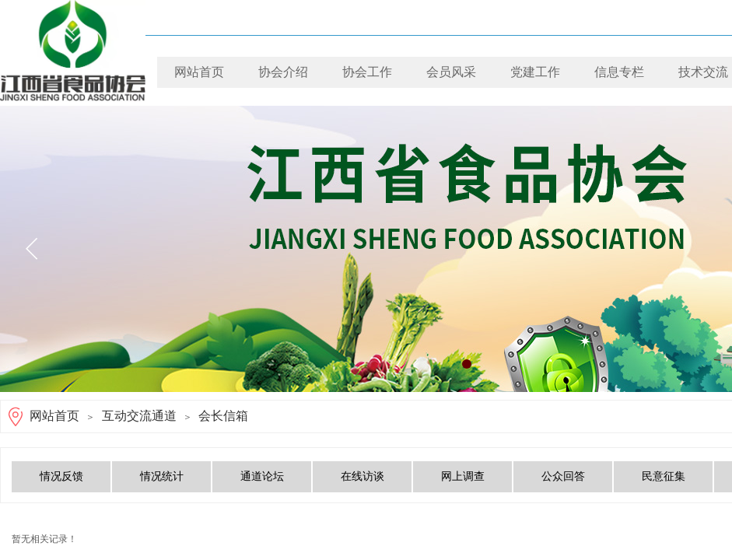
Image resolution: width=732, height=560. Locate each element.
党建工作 (535, 72)
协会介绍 (283, 72)
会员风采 (451, 72)
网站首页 (199, 72)
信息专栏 (619, 72)
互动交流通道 (139, 416)
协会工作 (367, 72)
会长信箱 (223, 416)
